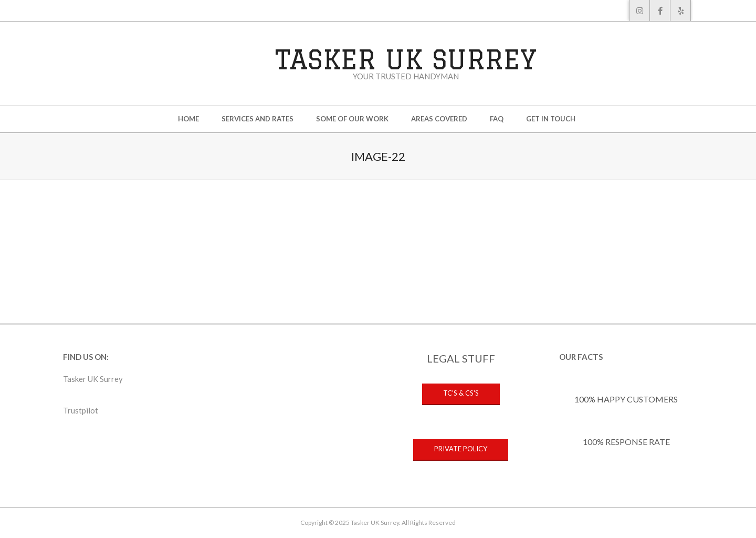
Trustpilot (81, 410)
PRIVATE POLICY (461, 449)
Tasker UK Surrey (93, 379)
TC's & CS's (461, 393)
